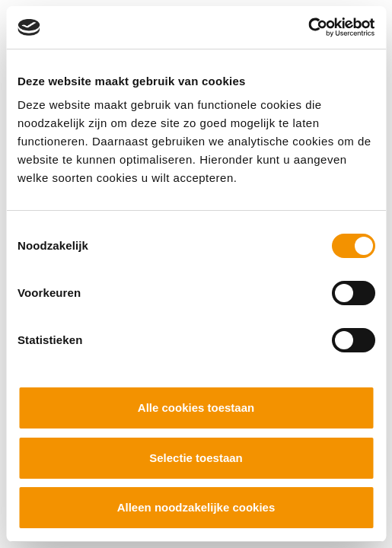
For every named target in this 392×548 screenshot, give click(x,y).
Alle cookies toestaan (196, 408)
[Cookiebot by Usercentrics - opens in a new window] (308, 27)
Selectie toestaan (196, 458)
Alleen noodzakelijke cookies (196, 507)
